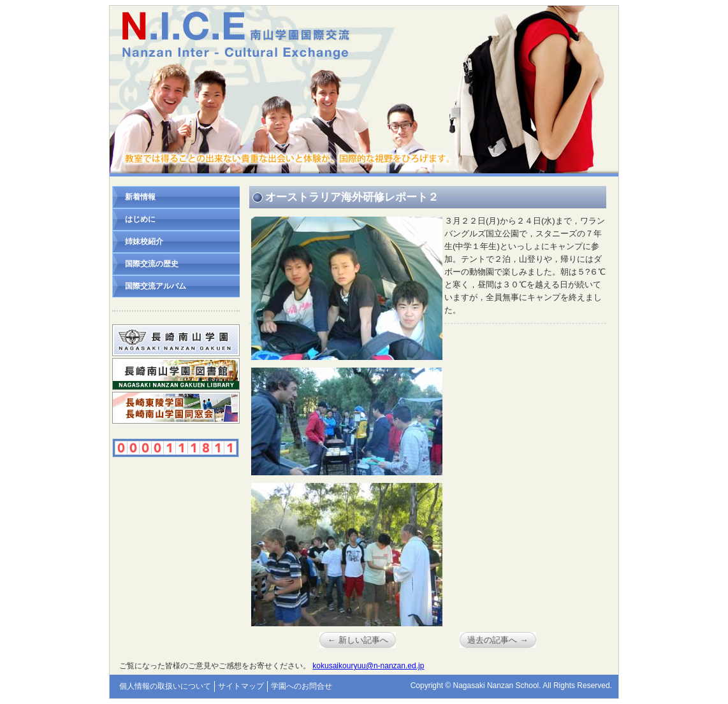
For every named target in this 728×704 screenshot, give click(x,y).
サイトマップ (241, 686)
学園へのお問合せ (302, 686)
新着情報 (140, 197)
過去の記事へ (498, 640)
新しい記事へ (357, 640)
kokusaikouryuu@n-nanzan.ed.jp (368, 666)
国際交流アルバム (156, 286)
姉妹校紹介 (144, 241)
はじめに (140, 219)
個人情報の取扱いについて (165, 686)
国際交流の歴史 (152, 264)
